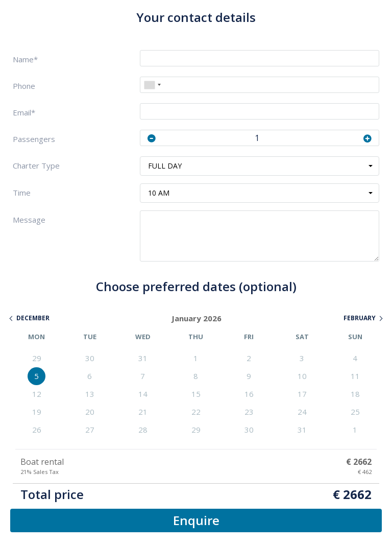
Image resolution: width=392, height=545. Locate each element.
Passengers (34, 139)
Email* (24, 113)
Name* (25, 60)
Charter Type (36, 166)
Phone (24, 86)
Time (22, 193)
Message (29, 220)
